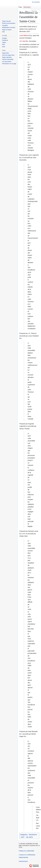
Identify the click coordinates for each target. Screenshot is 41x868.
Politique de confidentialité (26, 851)
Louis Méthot (24, 35)
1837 (23, 837)
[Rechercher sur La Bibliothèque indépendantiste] (36, 11)
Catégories (24, 835)
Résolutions (33, 835)
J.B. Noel (22, 41)
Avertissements (23, 861)
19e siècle (29, 837)
